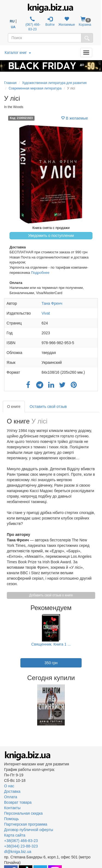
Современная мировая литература (35, 88)
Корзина (85, 21)
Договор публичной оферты (29, 830)
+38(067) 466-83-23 (21, 841)
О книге (14, 407)
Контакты (12, 808)
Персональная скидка (23, 813)
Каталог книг (18, 53)
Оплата (11, 797)
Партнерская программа (26, 824)
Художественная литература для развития (54, 83)
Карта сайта (15, 835)
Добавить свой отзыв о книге (51, 595)
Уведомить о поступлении (51, 236)
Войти (50, 21)
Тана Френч (52, 303)
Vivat (46, 313)
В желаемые (74, 118)
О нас (9, 786)
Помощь (11, 819)
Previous (5, 705)
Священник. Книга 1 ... (51, 644)
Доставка (12, 791)
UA (13, 27)
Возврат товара (18, 802)
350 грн (51, 663)
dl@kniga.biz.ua (18, 852)
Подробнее (40, 273)
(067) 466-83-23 (33, 24)
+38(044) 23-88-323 (21, 846)
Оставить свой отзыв (48, 407)
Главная (10, 83)
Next (97, 705)
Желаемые (67, 21)
